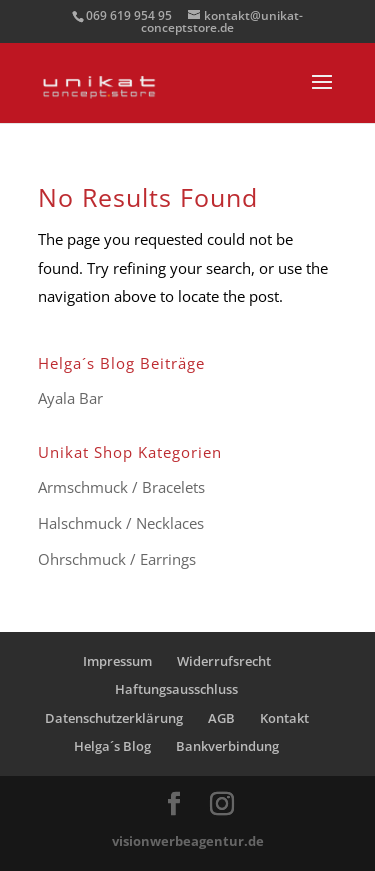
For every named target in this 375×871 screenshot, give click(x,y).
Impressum (117, 661)
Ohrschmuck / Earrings (117, 559)
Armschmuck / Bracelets (121, 487)
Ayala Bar (70, 398)
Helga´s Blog (112, 746)
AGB (221, 718)
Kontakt (284, 718)
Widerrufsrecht (224, 661)
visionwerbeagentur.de (188, 841)
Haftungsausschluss (176, 689)
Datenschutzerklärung (114, 718)
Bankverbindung (227, 746)
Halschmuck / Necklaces (121, 523)
